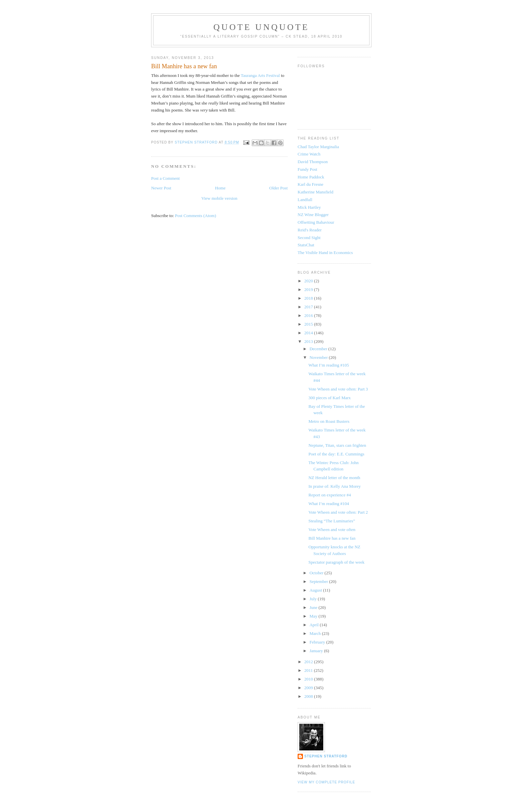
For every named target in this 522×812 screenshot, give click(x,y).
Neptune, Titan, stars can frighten (337, 445)
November (319, 357)
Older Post (278, 188)
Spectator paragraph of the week (336, 562)
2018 (309, 298)
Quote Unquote (261, 27)
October (317, 573)
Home (220, 188)
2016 (309, 315)
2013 (309, 341)
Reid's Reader (310, 230)
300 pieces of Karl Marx (329, 398)
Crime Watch (309, 154)
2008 (309, 696)
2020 (309, 281)
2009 (309, 688)
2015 (309, 324)
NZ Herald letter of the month (334, 478)
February (318, 642)
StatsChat (306, 245)
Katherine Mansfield (315, 192)
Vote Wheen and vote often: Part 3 (338, 389)
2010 (309, 679)
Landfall (305, 200)
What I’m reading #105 (329, 365)
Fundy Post (307, 169)
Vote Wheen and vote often (332, 530)
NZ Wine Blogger (313, 215)
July (314, 599)
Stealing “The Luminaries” (332, 521)
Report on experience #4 (329, 495)
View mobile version (219, 198)
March (316, 633)
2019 (309, 289)
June (314, 607)
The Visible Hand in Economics (325, 253)
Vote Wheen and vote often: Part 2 (338, 512)
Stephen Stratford (326, 756)
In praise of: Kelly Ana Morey (334, 486)
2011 (309, 670)
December (319, 349)
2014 (309, 333)
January (317, 651)
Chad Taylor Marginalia (318, 147)
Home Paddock (311, 177)
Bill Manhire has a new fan (332, 538)
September (319, 581)
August (316, 590)
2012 (309, 662)
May (314, 616)
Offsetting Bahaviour (316, 222)
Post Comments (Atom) (196, 216)
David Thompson (313, 162)
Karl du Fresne (310, 184)
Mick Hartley (309, 207)
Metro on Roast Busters (329, 421)
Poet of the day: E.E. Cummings (336, 454)
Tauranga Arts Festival (260, 75)
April (315, 625)
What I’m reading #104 (329, 504)
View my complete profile (326, 782)
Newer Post (161, 188)
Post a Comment (165, 178)
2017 (309, 307)
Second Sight (309, 238)
